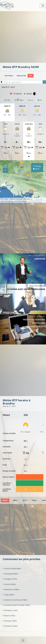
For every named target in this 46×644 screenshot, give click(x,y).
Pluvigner (10, 579)
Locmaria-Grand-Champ (16, 605)
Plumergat (10, 574)
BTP (31, 76)
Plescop (10, 621)
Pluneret (10, 626)
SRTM (19, 201)
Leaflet (4, 199)
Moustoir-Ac (11, 589)
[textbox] (25, 82)
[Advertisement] (23, 37)
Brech (9, 616)
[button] (28, 178)
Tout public (9, 76)
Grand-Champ (12, 568)
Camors (9, 584)
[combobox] (25, 82)
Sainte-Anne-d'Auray (15, 600)
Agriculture (21, 76)
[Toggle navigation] (43, 6)
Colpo (8, 595)
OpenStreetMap (7, 201)
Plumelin (10, 610)
